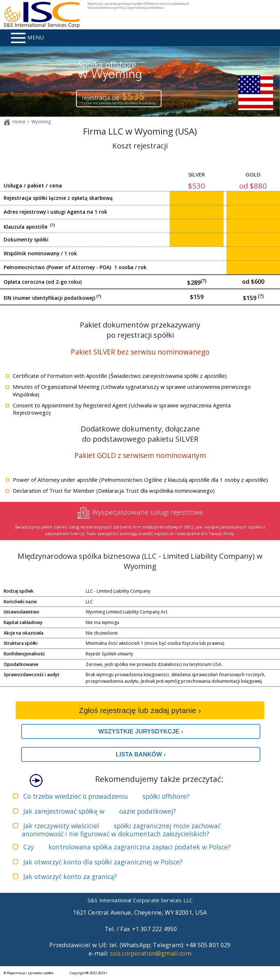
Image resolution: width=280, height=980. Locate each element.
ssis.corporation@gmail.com (151, 953)
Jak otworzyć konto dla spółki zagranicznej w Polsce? (103, 862)
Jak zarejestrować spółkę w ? (100, 811)
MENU (27, 38)
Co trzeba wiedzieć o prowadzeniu (106, 796)
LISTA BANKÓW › (141, 754)
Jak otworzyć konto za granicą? (70, 876)
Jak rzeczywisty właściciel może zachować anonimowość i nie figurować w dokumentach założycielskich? (121, 830)
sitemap (61, 973)
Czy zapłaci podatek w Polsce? (127, 847)
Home (19, 122)
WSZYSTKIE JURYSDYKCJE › (141, 731)
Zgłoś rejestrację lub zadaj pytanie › (140, 710)
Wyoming (41, 122)
